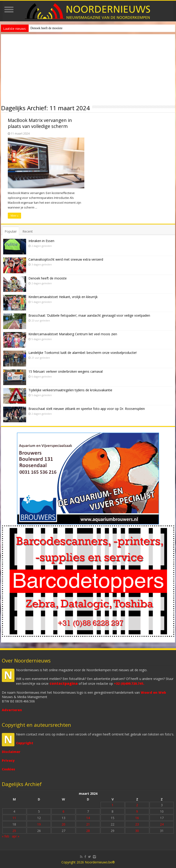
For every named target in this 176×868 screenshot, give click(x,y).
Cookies (8, 769)
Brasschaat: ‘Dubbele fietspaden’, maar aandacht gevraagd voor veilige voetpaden (89, 315)
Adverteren (12, 710)
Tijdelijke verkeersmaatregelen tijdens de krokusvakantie (70, 390)
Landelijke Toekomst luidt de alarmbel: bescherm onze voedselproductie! (82, 353)
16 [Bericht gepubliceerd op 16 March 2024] (137, 818)
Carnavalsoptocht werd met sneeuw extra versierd (66, 259)
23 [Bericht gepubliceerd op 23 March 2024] (137, 824)
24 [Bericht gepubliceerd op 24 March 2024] (162, 824)
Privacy (8, 760)
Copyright (25, 743)
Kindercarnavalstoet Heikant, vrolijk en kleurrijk (63, 297)
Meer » (14, 216)
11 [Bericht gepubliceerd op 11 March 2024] (14, 818)
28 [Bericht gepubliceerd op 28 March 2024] (88, 831)
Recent (28, 231)
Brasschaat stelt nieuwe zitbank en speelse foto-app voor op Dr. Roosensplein (87, 409)
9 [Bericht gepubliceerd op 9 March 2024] (137, 811)
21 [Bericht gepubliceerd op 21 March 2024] (88, 824)
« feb (5, 836)
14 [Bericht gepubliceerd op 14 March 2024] (88, 818)
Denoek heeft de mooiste (47, 28)
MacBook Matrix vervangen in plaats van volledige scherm (40, 123)
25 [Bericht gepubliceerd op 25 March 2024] (14, 831)
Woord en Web (153, 692)
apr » (16, 836)
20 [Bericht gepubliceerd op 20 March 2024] (63, 824)
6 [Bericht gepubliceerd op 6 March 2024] (63, 811)
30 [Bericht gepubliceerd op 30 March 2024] (137, 831)
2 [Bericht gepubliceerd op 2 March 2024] (137, 805)
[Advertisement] (88, 69)
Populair (11, 231)
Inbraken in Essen (41, 241)
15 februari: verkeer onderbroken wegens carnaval (66, 371)
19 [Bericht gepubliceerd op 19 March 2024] (39, 824)
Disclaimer (11, 752)
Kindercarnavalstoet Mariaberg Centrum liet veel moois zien (73, 334)
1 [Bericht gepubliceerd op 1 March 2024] (113, 805)
